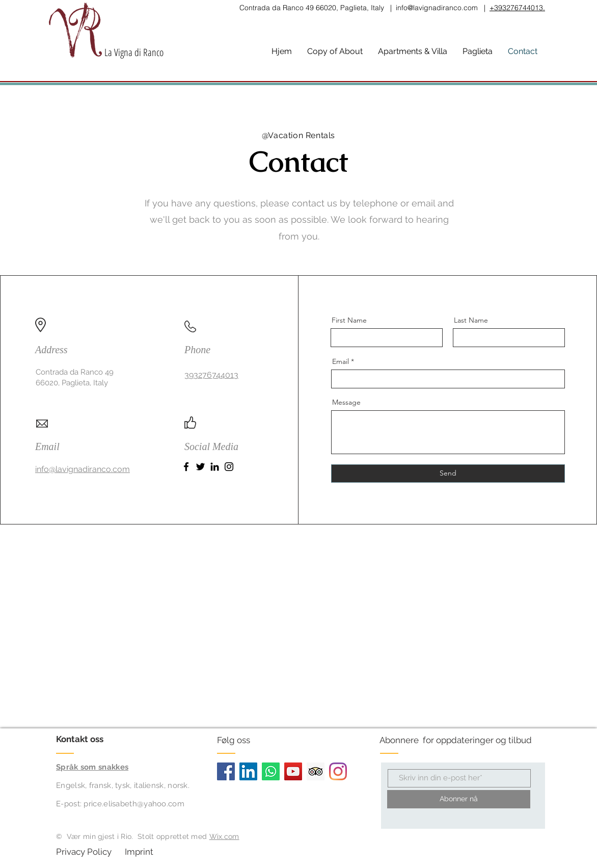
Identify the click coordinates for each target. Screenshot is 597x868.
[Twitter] (200, 467)
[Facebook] (186, 467)
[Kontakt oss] (94, 740)
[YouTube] (293, 771)
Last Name (471, 320)
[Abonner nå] (459, 799)
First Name (349, 320)
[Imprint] (154, 852)
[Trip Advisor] (316, 771)
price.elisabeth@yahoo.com (134, 804)
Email (341, 361)
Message (346, 402)
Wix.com (224, 836)
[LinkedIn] (215, 467)
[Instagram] (229, 467)
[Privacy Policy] (85, 852)
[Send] (448, 474)
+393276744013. (517, 8)
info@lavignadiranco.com (437, 8)
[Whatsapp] (271, 771)
